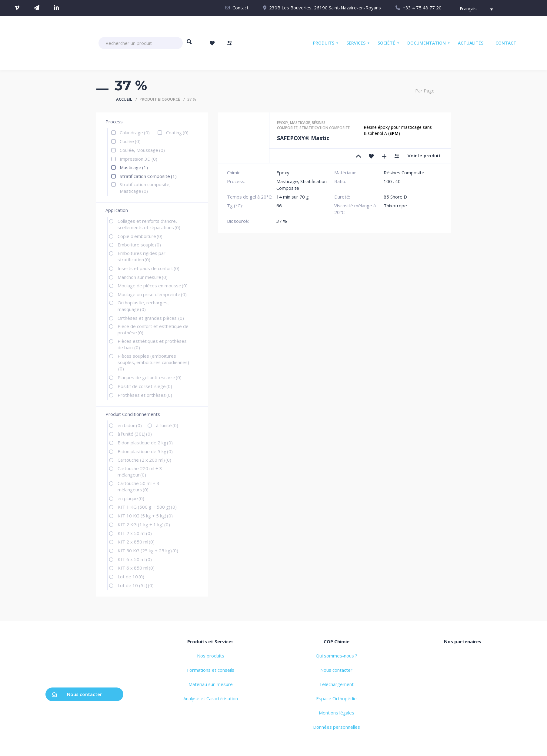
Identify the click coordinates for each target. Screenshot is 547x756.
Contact (240, 8)
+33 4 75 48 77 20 (422, 8)
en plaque (131, 498)
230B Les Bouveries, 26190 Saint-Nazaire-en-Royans (325, 8)
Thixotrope (395, 206)
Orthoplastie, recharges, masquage (143, 306)
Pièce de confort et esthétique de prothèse (153, 329)
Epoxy (283, 123)
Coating (177, 132)
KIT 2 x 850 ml (136, 542)
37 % (282, 221)
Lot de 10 (131, 577)
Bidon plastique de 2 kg (145, 443)
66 (279, 206)
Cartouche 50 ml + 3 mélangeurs (138, 486)
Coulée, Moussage (142, 150)
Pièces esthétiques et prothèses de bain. (152, 344)
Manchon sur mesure (143, 277)
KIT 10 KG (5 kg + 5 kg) (145, 516)
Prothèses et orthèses (145, 395)
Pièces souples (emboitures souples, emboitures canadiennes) (153, 362)
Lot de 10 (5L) (136, 585)
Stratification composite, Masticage (145, 187)
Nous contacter (77, 694)
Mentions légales (337, 713)
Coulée (130, 141)
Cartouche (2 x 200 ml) (144, 460)
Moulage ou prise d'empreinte (152, 294)
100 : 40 (392, 181)
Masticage (134, 167)
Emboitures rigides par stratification (142, 256)
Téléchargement (336, 684)
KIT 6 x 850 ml (136, 568)
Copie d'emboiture (140, 236)
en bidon (130, 425)
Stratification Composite (148, 176)
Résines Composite (404, 172)
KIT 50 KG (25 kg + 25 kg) (148, 550)
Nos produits (211, 656)
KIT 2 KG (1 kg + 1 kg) (144, 524)
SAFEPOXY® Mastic (303, 138)
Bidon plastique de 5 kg (145, 451)
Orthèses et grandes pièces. (151, 318)
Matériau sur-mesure (211, 684)
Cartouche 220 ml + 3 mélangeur (140, 472)
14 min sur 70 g (293, 197)
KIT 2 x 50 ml (135, 533)
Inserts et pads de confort (148, 268)
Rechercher (189, 45)
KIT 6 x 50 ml (135, 559)
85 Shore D (395, 197)
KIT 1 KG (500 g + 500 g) (147, 507)
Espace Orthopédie (336, 698)
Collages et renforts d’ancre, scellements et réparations (149, 224)
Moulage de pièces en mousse (153, 286)
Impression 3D (138, 159)
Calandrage (135, 132)
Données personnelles (337, 727)
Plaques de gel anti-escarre (150, 377)
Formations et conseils (211, 670)
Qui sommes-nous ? (337, 656)
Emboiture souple (139, 245)
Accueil (124, 99)
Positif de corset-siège (145, 386)
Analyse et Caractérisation (211, 698)
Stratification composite (325, 128)
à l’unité (167, 425)
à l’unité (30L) (135, 434)
